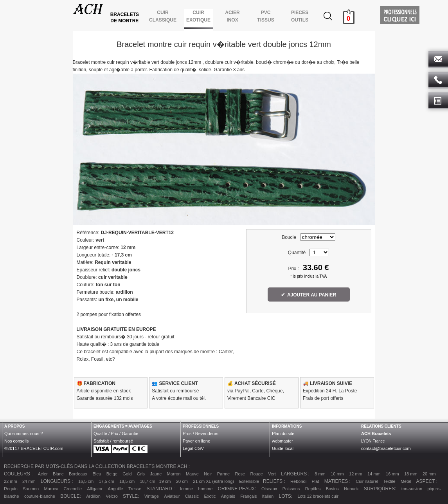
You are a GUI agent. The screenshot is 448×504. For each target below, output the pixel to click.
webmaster (282, 441)
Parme (223, 474)
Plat (315, 481)
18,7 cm (147, 481)
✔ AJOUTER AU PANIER (309, 295)
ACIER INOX (232, 16)
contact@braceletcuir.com (386, 448)
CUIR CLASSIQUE (163, 16)
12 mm (356, 474)
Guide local (283, 448)
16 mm (392, 474)
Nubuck (351, 489)
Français (248, 496)
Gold (127, 474)
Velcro (112, 496)
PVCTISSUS (265, 16)
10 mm (337, 474)
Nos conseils (16, 441)
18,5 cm (127, 481)
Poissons (291, 489)
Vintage (152, 496)
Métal (406, 481)
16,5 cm (86, 481)
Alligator (95, 489)
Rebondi (298, 481)
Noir (208, 474)
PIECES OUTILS (300, 16)
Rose (240, 474)
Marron (174, 474)
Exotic (210, 496)
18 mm (411, 474)
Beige (112, 474)
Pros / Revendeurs (201, 434)
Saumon (31, 489)
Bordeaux (78, 474)
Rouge (257, 474)
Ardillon (93, 496)
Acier (43, 474)
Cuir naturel (367, 481)
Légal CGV (193, 448)
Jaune (156, 474)
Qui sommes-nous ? (23, 434)
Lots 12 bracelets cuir (318, 496)
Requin (11, 489)
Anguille (115, 489)
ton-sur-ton (412, 489)
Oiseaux (269, 489)
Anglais (228, 496)
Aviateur (172, 496)
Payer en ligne (196, 441)
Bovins (332, 489)
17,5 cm (106, 481)
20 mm (429, 474)
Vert (272, 474)
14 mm (374, 474)
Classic (192, 496)
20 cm (182, 481)
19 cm (165, 481)
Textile (389, 481)
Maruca (51, 489)
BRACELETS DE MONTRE (125, 18)
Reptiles (313, 489)
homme (206, 489)
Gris (141, 474)
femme (187, 489)
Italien (268, 496)
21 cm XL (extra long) (213, 481)
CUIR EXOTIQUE (199, 16)
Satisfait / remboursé (113, 441)
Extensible (249, 481)
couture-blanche (40, 496)
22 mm (11, 481)
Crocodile (73, 489)
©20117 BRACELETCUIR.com (34, 448)
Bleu (97, 474)
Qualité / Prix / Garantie (116, 434)
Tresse (135, 489)
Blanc (58, 474)
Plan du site (283, 434)
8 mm (320, 474)
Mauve (192, 474)
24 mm (29, 481)
